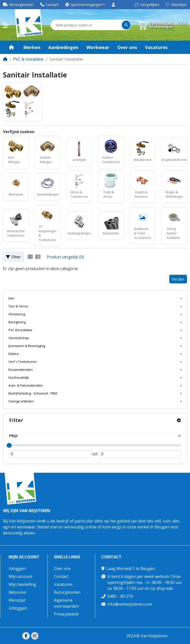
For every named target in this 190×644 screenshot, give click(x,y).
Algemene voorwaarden (66, 603)
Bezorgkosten (67, 592)
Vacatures (63, 584)
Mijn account (24, 557)
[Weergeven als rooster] (30, 257)
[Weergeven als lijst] (38, 257)
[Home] (5, 59)
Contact (61, 576)
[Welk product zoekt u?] (86, 25)
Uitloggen (18, 608)
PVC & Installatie (28, 59)
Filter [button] (13, 257)
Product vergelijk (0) (65, 257)
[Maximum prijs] (140, 454)
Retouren (17, 592)
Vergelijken (147, 4)
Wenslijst (176, 4)
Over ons (62, 569)
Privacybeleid (66, 614)
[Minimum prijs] (50, 454)
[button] (85, 5)
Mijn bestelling (22, 584)
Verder (178, 279)
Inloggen (17, 569)
